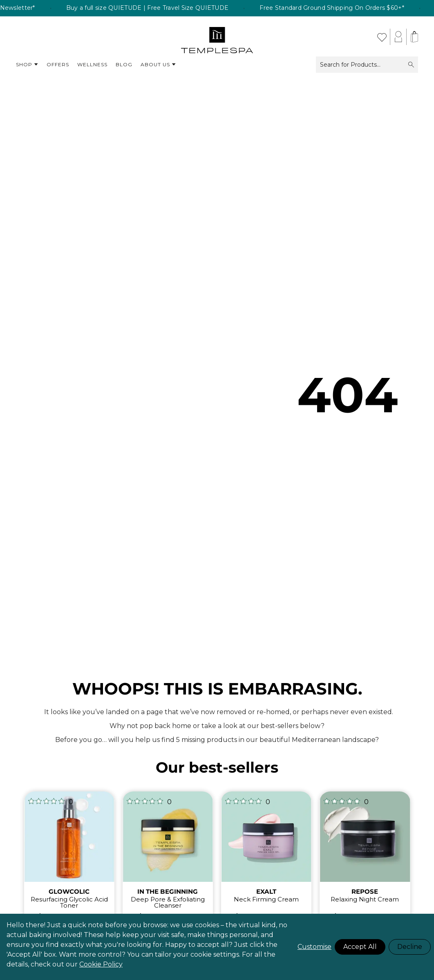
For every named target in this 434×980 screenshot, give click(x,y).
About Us (158, 65)
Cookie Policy (101, 964)
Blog (124, 64)
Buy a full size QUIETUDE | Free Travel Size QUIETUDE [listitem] (177, 8)
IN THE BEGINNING (168, 891)
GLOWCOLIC (69, 891)
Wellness (92, 64)
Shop (27, 65)
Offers (58, 64)
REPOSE (365, 891)
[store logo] (217, 37)
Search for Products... (367, 65)
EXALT (266, 891)
